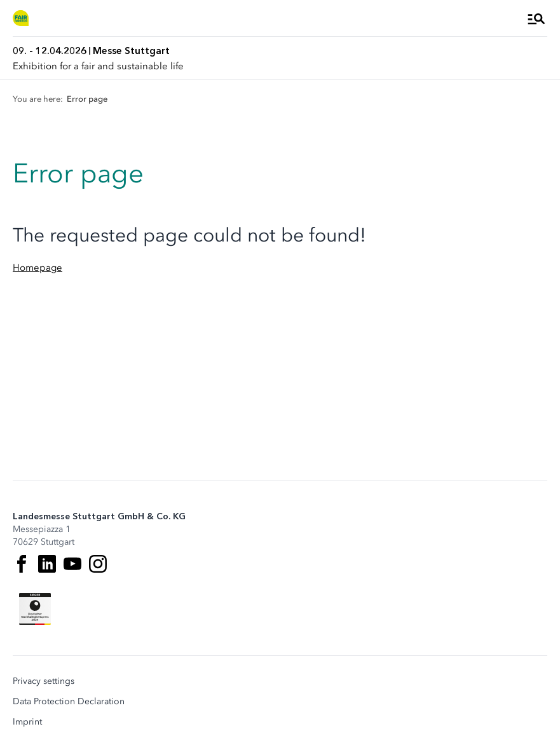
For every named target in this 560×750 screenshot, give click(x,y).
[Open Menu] (536, 18)
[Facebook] (22, 564)
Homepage (38, 268)
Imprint (27, 722)
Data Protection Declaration (69, 702)
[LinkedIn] (47, 564)
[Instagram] (98, 564)
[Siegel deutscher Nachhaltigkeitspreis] (35, 609)
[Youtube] (72, 564)
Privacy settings (44, 681)
